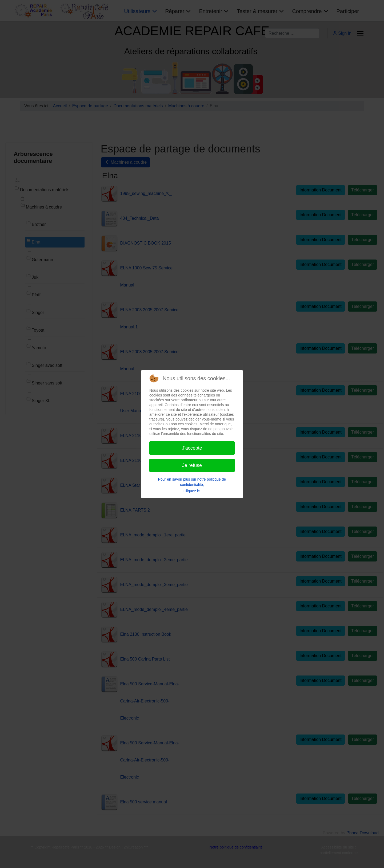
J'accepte (192, 448)
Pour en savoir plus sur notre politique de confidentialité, (192, 482)
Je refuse (192, 465)
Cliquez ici (192, 491)
